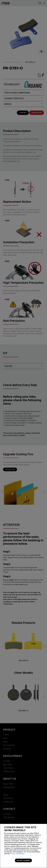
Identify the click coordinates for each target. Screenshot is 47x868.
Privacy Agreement (17, 854)
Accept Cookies (23, 860)
